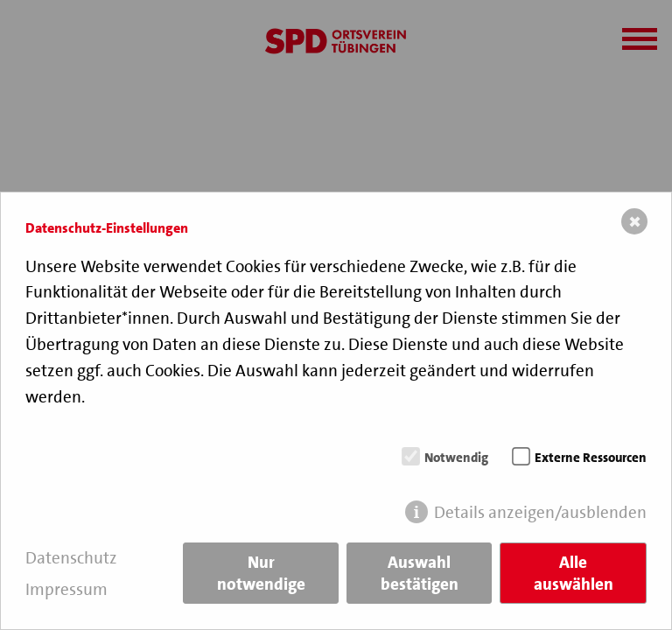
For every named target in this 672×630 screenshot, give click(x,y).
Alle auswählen (574, 573)
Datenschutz (71, 558)
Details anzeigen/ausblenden (540, 512)
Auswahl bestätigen (420, 573)
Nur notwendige (261, 573)
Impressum (66, 589)
